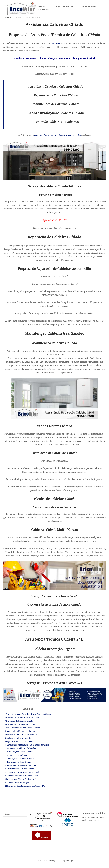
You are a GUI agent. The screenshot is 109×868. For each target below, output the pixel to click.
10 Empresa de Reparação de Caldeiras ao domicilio (27, 745)
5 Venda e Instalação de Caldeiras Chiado (22, 728)
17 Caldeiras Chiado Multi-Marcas (19, 769)
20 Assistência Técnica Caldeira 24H (20, 779)
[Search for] (15, 814)
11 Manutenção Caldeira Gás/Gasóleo (20, 748)
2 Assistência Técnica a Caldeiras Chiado (22, 717)
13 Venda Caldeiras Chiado (16, 755)
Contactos (43, 10)
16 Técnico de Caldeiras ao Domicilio (20, 765)
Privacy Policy (49, 861)
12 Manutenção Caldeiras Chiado (19, 752)
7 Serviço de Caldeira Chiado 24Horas (21, 735)
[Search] (24, 813)
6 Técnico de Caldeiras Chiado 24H (20, 731)
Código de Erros (88, 7)
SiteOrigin (70, 861)
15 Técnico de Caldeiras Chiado (18, 762)
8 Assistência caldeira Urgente (18, 738)
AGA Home (9, 18)
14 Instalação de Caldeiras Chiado (19, 759)
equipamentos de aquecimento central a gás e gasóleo (58, 135)
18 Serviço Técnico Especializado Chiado (22, 772)
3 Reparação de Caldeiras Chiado (19, 721)
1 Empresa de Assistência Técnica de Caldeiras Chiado (28, 714)
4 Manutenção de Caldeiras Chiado (20, 724)
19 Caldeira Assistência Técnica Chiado (21, 776)
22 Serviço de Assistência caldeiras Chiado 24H (25, 786)
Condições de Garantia (63, 7)
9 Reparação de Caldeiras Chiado (19, 742)
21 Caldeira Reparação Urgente (18, 783)
